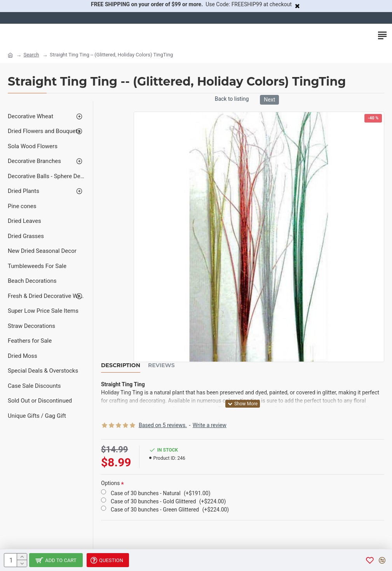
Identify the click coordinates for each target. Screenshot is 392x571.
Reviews (161, 365)
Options (110, 483)
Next (269, 100)
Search (31, 55)
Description (121, 365)
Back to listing (232, 99)
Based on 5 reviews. (163, 425)
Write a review (210, 425)
